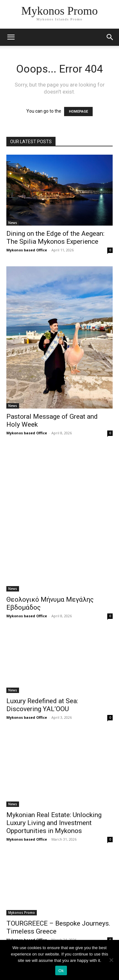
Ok (61, 971)
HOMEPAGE (78, 112)
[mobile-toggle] (11, 37)
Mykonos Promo (22, 913)
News (13, 223)
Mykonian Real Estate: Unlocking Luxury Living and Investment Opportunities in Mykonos (54, 823)
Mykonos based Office (27, 250)
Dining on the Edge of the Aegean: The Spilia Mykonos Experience (55, 238)
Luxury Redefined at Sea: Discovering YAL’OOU (42, 705)
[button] (110, 37)
